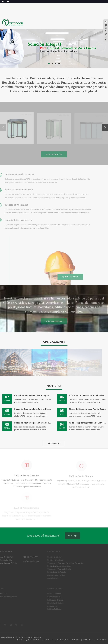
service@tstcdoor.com (26, 561)
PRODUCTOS (48, 640)
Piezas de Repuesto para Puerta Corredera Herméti (87, 409)
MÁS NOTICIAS (54, 443)
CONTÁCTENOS (101, 640)
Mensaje (74, 536)
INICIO (19, 640)
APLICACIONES (63, 640)
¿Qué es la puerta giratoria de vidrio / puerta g (87, 423)
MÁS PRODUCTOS (54, 156)
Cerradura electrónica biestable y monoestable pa (33, 395)
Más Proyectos (54, 323)
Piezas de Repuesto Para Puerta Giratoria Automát (33, 409)
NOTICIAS (76, 640)
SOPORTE (87, 640)
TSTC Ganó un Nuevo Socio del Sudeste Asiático (87, 395)
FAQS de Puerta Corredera (27, 477)
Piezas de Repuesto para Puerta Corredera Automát (33, 423)
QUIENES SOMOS (80, 277)
